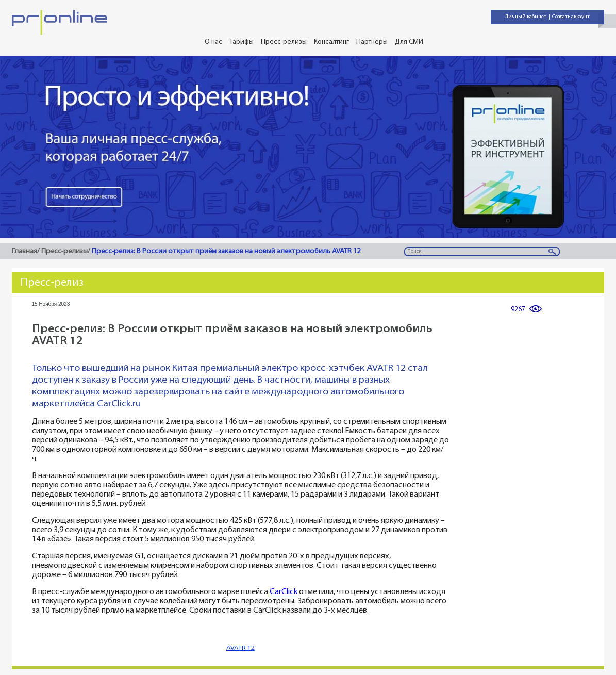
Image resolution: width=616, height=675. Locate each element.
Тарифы (242, 42)
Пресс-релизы (284, 42)
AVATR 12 (240, 648)
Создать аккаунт (571, 17)
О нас (213, 42)
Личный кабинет (526, 17)
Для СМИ (409, 42)
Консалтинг (331, 42)
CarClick (284, 592)
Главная (24, 251)
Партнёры (372, 42)
